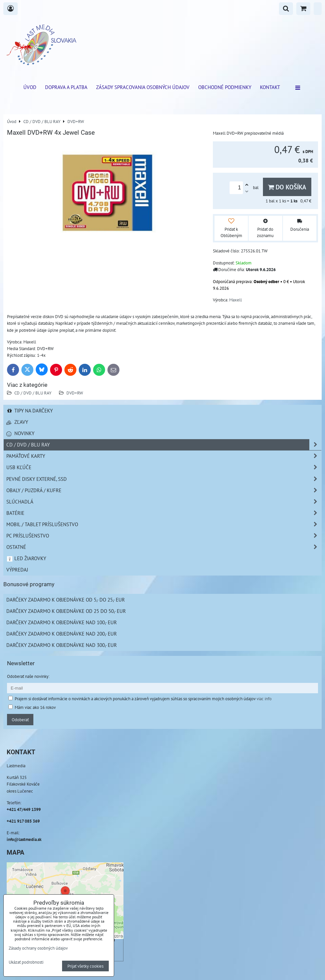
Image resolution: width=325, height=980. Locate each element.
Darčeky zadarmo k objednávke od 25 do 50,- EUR (66, 611)
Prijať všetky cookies (85, 966)
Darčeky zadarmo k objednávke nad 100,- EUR (62, 622)
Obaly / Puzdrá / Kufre (164, 490)
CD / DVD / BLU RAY (33, 393)
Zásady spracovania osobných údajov (143, 87)
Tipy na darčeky (30, 410)
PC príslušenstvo (164, 536)
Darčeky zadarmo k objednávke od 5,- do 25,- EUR (66, 600)
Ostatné (164, 547)
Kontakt (270, 87)
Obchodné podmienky (225, 87)
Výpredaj (17, 570)
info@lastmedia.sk (24, 839)
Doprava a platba (66, 87)
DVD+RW (75, 393)
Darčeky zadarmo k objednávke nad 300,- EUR (62, 645)
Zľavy (17, 422)
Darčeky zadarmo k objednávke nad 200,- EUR (62, 634)
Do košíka (287, 187)
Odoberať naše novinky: (28, 676)
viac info (264, 699)
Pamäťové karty (164, 456)
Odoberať (20, 720)
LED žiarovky (26, 558)
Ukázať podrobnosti (26, 962)
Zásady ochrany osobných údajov (38, 948)
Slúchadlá (164, 502)
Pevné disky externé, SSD (164, 479)
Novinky (20, 433)
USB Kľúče (164, 467)
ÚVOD (30, 87)
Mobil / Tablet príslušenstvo (164, 524)
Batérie (164, 513)
